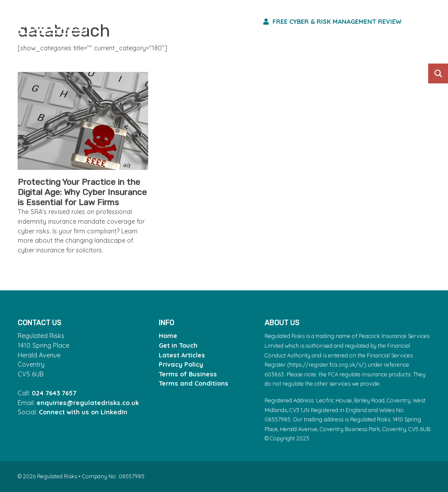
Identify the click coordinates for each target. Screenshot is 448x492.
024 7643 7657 (54, 393)
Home (168, 336)
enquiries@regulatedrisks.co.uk (88, 403)
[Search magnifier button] (438, 73)
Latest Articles (182, 355)
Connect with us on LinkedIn (83, 412)
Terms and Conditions (194, 383)
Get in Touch (178, 346)
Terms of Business (188, 374)
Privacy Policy (181, 364)
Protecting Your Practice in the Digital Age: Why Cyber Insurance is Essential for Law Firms (82, 192)
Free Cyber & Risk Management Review (332, 22)
